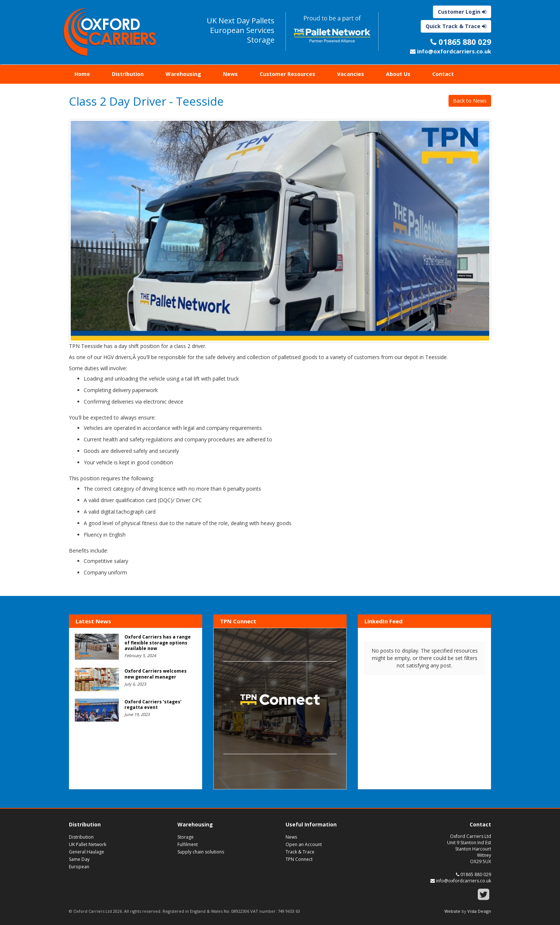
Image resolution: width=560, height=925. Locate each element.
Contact (443, 74)
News (230, 74)
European (79, 867)
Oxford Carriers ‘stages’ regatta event (153, 704)
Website (452, 911)
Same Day (79, 859)
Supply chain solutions (201, 852)
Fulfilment (188, 844)
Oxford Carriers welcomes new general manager (156, 674)
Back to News (470, 101)
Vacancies (351, 74)
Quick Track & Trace (456, 26)
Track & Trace (300, 852)
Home (82, 74)
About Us (398, 74)
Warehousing (183, 74)
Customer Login (462, 12)
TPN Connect (299, 859)
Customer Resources (287, 74)
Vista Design (479, 911)
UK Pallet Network (88, 844)
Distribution (128, 74)
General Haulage (86, 852)
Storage (186, 837)
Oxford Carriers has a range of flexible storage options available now (158, 643)
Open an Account (304, 844)
